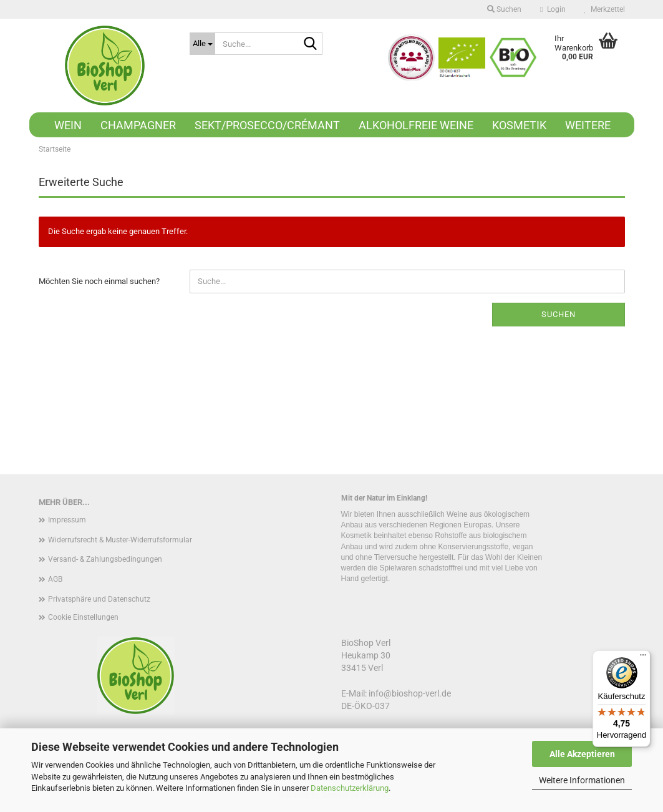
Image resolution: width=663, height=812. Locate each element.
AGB (55, 579)
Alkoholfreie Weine (416, 125)
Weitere (588, 125)
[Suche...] (202, 44)
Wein (68, 125)
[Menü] (643, 658)
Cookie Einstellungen (83, 617)
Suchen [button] (504, 9)
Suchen (559, 314)
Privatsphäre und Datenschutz (99, 599)
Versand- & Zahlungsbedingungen (105, 559)
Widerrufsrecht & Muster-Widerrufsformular (120, 540)
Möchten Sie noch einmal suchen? (99, 281)
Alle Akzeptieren (582, 754)
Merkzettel (605, 9)
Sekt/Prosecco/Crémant (267, 125)
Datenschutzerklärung (350, 788)
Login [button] (553, 9)
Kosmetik (519, 125)
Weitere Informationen (582, 780)
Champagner (138, 125)
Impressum (67, 520)
